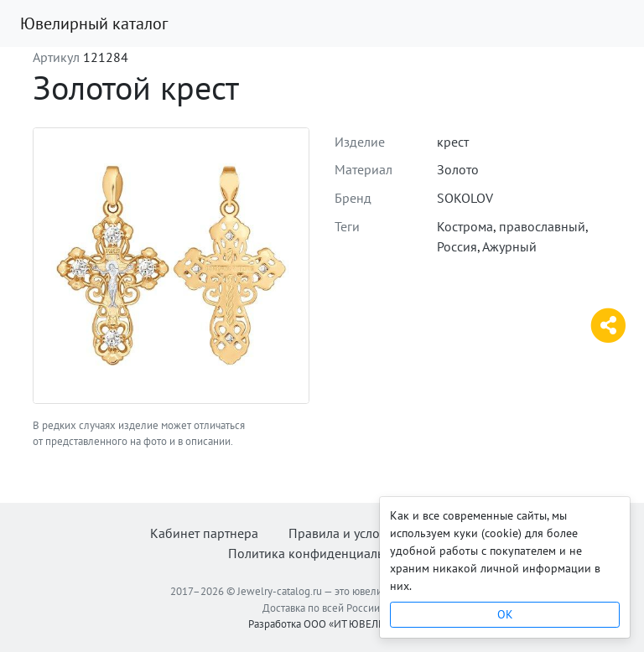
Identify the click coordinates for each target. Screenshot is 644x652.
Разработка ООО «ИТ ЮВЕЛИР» (322, 624)
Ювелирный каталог (94, 23)
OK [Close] (505, 614)
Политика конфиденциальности (322, 553)
